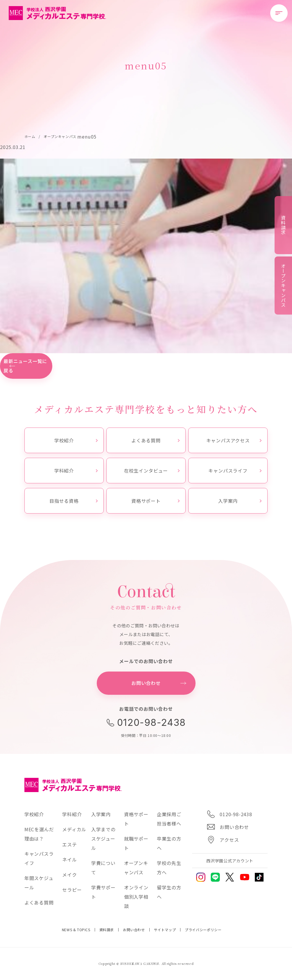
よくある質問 (155, 440)
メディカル (74, 829)
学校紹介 (76, 440)
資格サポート (155, 501)
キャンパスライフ (235, 471)
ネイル (69, 859)
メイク (69, 875)
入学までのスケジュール (103, 839)
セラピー (72, 890)
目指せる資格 (74, 501)
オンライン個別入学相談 (136, 897)
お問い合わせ (134, 930)
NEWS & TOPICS (76, 930)
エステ (69, 844)
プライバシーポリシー (203, 930)
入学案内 (240, 501)
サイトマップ (165, 930)
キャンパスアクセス (234, 440)
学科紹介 (76, 471)
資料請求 (107, 930)
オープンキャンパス (283, 285)
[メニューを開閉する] (279, 13)
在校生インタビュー (152, 471)
